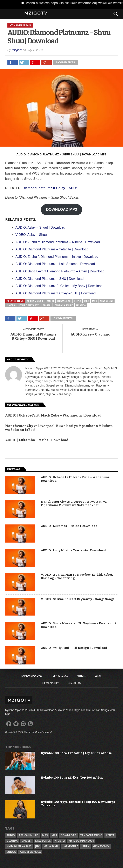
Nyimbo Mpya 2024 (81, 841)
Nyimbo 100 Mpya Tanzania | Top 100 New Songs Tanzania (78, 804)
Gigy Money (101, 846)
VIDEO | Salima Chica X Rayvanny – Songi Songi (78, 599)
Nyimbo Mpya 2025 (32, 676)
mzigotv (17, 50)
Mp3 (87, 301)
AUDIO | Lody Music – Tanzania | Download (73, 551)
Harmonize (70, 846)
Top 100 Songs (60, 676)
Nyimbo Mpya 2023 (29, 305)
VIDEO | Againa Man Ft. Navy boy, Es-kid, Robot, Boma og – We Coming (77, 577)
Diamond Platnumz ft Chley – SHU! (50, 188)
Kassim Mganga (30, 852)
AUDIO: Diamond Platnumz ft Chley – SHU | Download (33, 336)
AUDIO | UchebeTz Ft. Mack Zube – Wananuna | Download (53, 415)
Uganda (81, 305)
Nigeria (11, 305)
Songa (11, 852)
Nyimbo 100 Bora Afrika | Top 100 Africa (72, 778)
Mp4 (94, 301)
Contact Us (74, 683)
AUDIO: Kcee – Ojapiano (90, 334)
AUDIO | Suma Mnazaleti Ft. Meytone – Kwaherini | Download (79, 625)
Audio (50, 301)
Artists (81, 676)
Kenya (77, 301)
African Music (35, 301)
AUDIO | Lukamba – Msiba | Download (37, 440)
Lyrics (98, 676)
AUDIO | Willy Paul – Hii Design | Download (74, 648)
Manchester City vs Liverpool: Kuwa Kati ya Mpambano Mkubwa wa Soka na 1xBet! (59, 428)
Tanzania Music (64, 305)
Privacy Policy (50, 683)
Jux (37, 846)
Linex (86, 846)
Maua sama (51, 846)
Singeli (47, 305)
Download (64, 301)
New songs (107, 301)
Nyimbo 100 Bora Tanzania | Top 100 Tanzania (76, 753)
